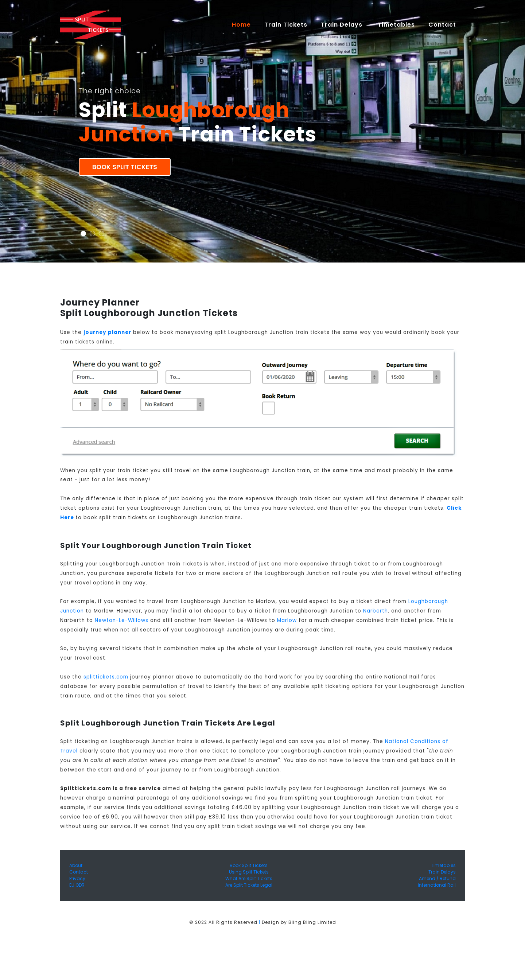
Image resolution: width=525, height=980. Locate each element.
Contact (79, 872)
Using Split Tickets (249, 872)
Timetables (396, 25)
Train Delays (442, 872)
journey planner (107, 332)
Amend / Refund (437, 878)
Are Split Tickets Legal (249, 885)
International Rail (437, 885)
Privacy (77, 878)
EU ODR (77, 885)
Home (245, 24)
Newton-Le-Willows (122, 620)
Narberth (376, 611)
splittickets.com (106, 677)
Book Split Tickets (125, 167)
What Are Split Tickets (249, 878)
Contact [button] (443, 25)
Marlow (287, 620)
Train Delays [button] (343, 25)
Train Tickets (286, 25)
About (76, 865)
